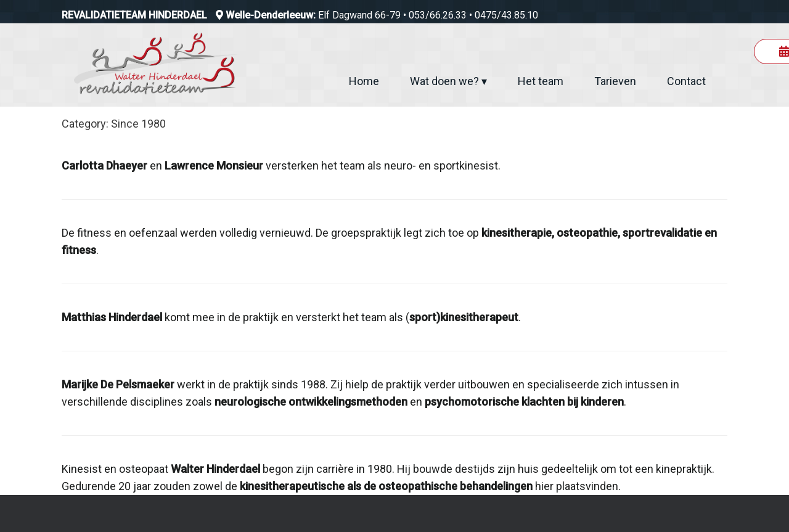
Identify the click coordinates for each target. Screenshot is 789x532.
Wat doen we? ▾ (448, 81)
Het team (541, 81)
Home (364, 81)
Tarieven (615, 81)
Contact (686, 81)
